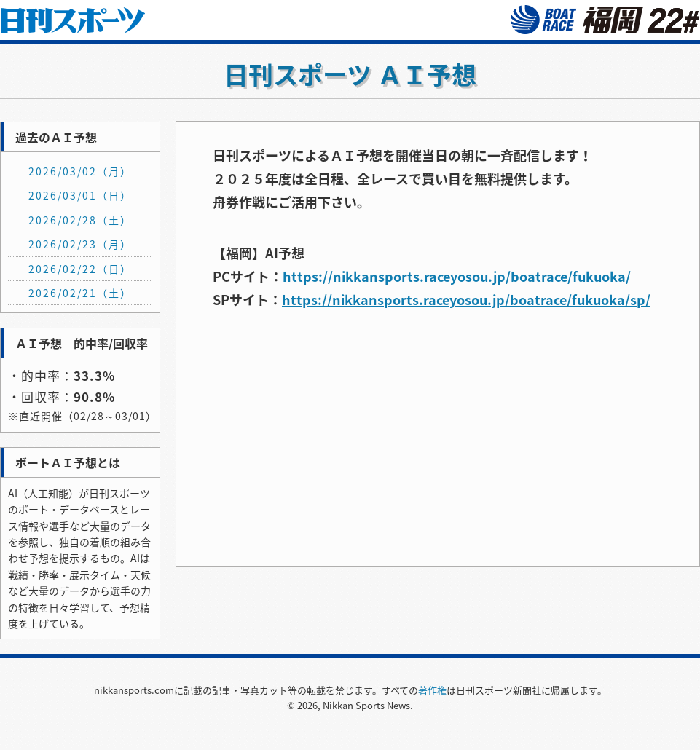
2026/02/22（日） (80, 269)
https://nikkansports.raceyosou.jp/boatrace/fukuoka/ (457, 276)
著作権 (432, 690)
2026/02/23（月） (80, 244)
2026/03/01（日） (80, 195)
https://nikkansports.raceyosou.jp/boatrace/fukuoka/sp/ (466, 300)
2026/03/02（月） (80, 171)
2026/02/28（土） (80, 220)
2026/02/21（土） (80, 293)
